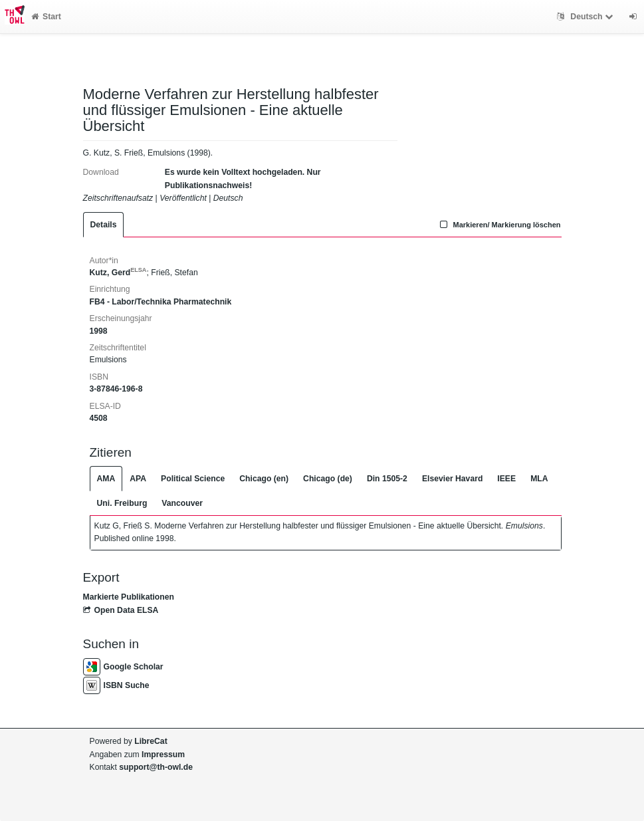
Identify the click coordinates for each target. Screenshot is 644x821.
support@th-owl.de (156, 767)
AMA (106, 479)
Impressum (163, 755)
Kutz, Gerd (118, 273)
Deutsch (587, 17)
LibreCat (151, 741)
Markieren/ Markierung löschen (499, 225)
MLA (539, 479)
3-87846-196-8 (116, 389)
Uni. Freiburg (122, 503)
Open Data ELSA (121, 610)
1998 (99, 331)
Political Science (193, 479)
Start (46, 17)
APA (138, 479)
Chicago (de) (328, 479)
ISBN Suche (116, 685)
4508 (99, 418)
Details (104, 225)
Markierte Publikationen (129, 597)
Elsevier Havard (452, 479)
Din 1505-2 (387, 479)
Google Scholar (123, 667)
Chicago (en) (264, 479)
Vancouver (182, 503)
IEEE (506, 479)
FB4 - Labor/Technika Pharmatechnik (161, 302)
